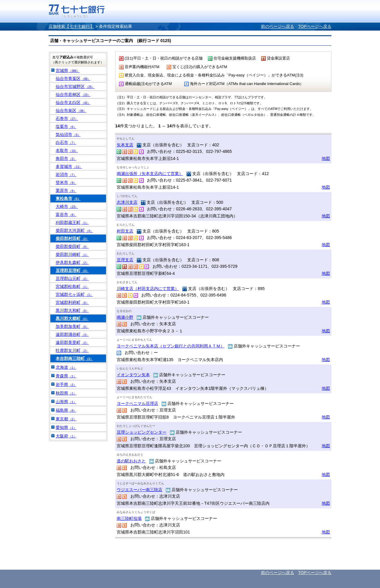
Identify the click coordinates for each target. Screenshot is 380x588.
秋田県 (66, 393)
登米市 (66, 182)
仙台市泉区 (71, 110)
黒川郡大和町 (72, 310)
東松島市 (68, 198)
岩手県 (66, 384)
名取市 (67, 150)
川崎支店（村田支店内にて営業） (148, 289)
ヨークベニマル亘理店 (137, 403)
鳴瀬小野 (125, 317)
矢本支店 (125, 145)
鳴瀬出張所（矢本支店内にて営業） (150, 174)
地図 (326, 158)
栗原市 (66, 190)
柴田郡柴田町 (72, 246)
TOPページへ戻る (315, 26)
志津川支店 (127, 202)
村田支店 (125, 231)
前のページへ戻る (278, 26)
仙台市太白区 (73, 102)
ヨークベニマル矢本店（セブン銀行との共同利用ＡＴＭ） (171, 346)
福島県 (66, 410)
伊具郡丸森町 (72, 262)
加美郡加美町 (72, 326)
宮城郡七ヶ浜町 (74, 294)
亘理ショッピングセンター (142, 432)
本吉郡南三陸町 (74, 358)
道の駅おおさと (131, 461)
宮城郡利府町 (72, 302)
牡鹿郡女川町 (72, 350)
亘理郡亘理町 (72, 270)
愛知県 (66, 427)
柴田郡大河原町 (74, 230)
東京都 (66, 419)
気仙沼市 (68, 134)
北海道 (66, 367)
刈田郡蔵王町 (72, 222)
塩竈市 (66, 126)
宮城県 (68, 71)
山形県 (66, 402)
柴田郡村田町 (72, 238)
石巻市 (67, 118)
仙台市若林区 (73, 94)
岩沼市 (66, 174)
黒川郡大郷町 (72, 318)
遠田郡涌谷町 (72, 334)
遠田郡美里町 (72, 342)
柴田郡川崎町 (72, 254)
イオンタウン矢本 (133, 375)
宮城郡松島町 (72, 286)
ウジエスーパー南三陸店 (140, 490)
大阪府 (66, 436)
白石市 (66, 142)
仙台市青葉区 (73, 78)
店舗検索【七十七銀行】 (71, 26)
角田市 (66, 158)
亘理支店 (125, 260)
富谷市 (66, 214)
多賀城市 (69, 166)
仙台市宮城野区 (75, 86)
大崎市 (67, 206)
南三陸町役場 (129, 518)
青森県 (66, 376)
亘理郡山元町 (72, 278)
